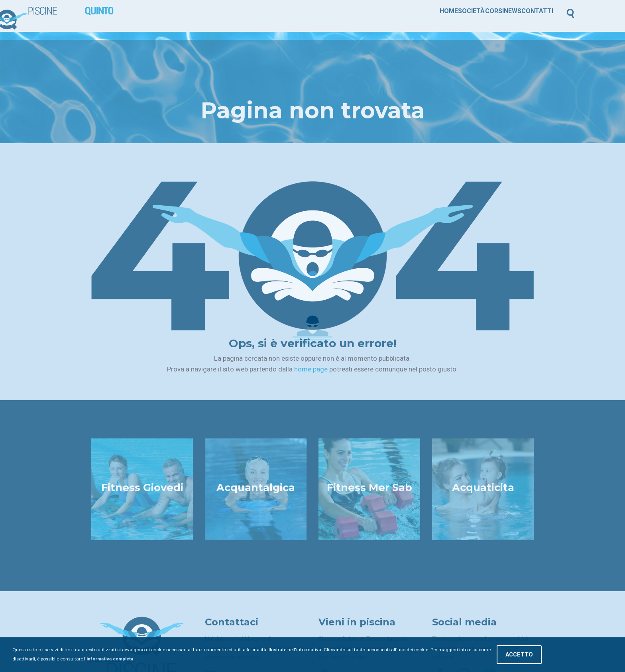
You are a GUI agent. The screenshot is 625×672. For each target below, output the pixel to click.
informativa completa (110, 659)
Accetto (519, 655)
